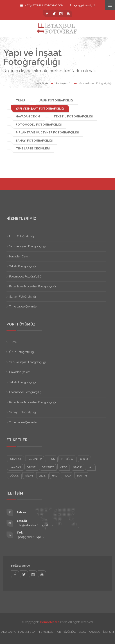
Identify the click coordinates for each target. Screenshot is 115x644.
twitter (24, 574)
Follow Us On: (21, 566)
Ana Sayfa (42, 83)
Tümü (20, 100)
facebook (15, 574)
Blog (82, 632)
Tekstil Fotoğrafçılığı (73, 116)
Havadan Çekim (28, 116)
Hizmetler (45, 632)
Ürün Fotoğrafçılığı (56, 100)
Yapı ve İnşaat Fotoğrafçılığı (40, 109)
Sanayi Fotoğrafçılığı (34, 141)
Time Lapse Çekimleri (33, 148)
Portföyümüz (64, 83)
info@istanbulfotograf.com (42, 6)
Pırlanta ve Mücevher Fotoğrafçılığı (47, 132)
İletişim (108, 632)
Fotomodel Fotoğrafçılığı (39, 125)
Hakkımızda (27, 632)
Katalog (94, 632)
